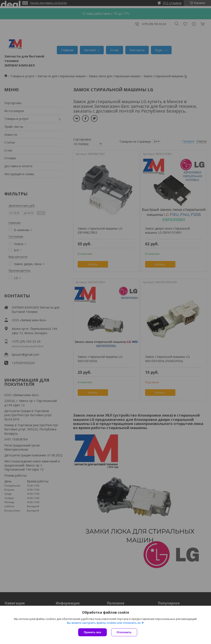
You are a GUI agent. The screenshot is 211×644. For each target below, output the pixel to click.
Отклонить (124, 632)
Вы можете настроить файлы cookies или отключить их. (104, 623)
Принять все (92, 632)
